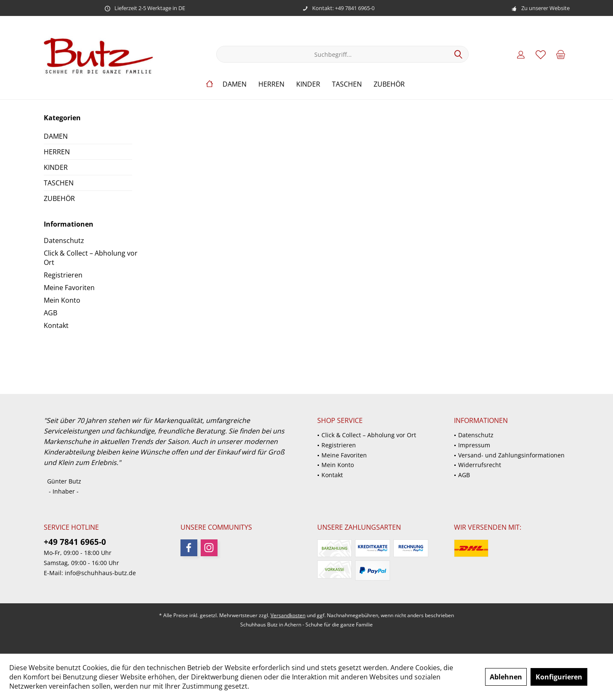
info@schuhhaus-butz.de (100, 573)
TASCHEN (59, 183)
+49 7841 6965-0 (75, 542)
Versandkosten (288, 615)
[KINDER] (308, 84)
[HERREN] (271, 84)
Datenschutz (64, 240)
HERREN (57, 152)
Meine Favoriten (69, 288)
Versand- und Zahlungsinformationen (511, 455)
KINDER (56, 167)
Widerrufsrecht (480, 465)
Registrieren (63, 275)
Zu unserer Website (545, 8)
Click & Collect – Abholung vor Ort (91, 258)
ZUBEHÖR (59, 198)
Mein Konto (62, 300)
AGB (50, 313)
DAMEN (56, 136)
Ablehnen (506, 677)
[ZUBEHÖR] (389, 84)
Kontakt (56, 325)
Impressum (474, 445)
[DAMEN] (235, 84)
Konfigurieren (559, 677)
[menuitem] (560, 54)
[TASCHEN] (347, 84)
